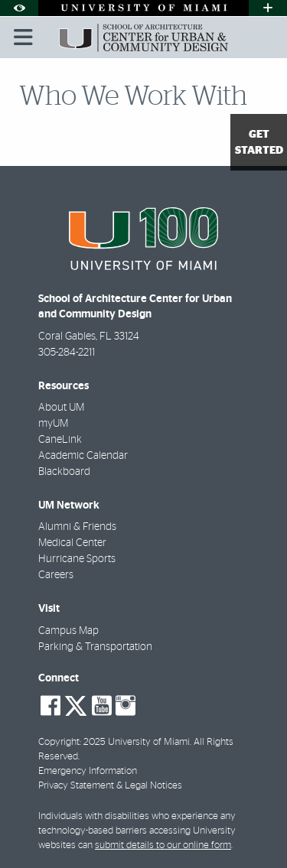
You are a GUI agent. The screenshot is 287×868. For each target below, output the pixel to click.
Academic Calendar (83, 456)
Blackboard (64, 472)
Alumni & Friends (77, 527)
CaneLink (60, 440)
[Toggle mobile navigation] (24, 37)
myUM (53, 424)
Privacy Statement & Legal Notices (110, 786)
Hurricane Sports (77, 559)
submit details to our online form (163, 845)
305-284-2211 (67, 353)
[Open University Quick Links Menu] (268, 8)
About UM (61, 408)
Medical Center (72, 543)
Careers (56, 575)
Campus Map (68, 631)
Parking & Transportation (95, 647)
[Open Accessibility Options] (19, 8)
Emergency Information (88, 771)
